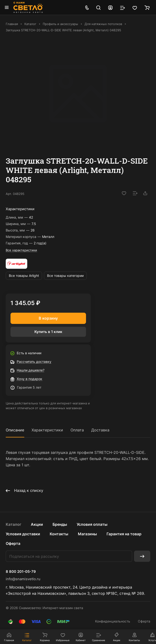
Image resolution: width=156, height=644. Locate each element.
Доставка (100, 430)
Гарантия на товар (124, 534)
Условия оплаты (92, 524)
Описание (15, 430)
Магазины (87, 534)
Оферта (13, 543)
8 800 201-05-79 (21, 572)
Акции (37, 524)
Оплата (77, 430)
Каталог (13, 524)
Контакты (59, 534)
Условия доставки (23, 534)
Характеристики (47, 430)
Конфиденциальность (113, 621)
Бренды (60, 524)
